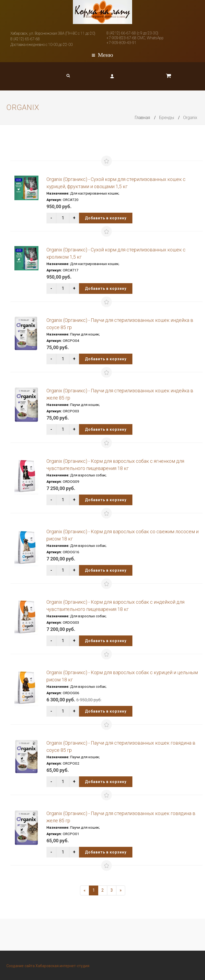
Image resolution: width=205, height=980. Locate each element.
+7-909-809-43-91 (121, 43)
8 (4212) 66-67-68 (121, 33)
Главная (142, 118)
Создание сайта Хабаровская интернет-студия (48, 966)
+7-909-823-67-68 (121, 38)
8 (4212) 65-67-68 (25, 39)
